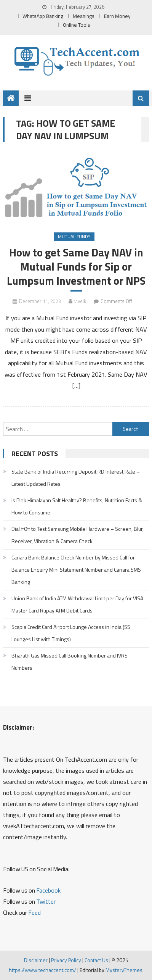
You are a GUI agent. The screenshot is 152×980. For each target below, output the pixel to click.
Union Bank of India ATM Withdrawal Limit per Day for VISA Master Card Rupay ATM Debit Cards (77, 604)
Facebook (48, 890)
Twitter (46, 901)
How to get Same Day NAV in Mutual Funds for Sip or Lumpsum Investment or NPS (76, 267)
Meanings (84, 16)
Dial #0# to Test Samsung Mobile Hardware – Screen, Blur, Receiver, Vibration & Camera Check (78, 535)
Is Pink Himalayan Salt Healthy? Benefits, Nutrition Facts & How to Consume (77, 506)
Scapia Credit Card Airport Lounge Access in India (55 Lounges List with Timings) (71, 633)
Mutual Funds (74, 236)
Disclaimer (36, 960)
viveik (80, 301)
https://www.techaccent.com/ (42, 970)
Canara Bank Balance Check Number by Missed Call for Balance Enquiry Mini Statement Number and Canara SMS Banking (76, 570)
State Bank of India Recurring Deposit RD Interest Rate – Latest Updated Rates (76, 478)
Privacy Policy (66, 960)
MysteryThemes (124, 970)
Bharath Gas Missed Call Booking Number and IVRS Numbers (70, 662)
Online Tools (77, 25)
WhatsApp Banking (43, 16)
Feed (34, 912)
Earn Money (117, 16)
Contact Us (96, 960)
